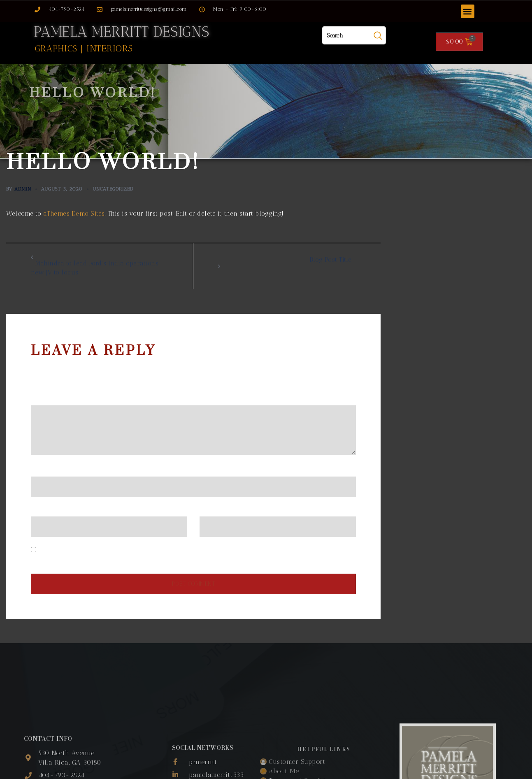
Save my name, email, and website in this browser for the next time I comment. (157, 550)
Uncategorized (113, 188)
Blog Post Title (331, 259)
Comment (48, 398)
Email (42, 509)
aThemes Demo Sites (74, 213)
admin (23, 188)
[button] (468, 11)
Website (211, 509)
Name (42, 470)
